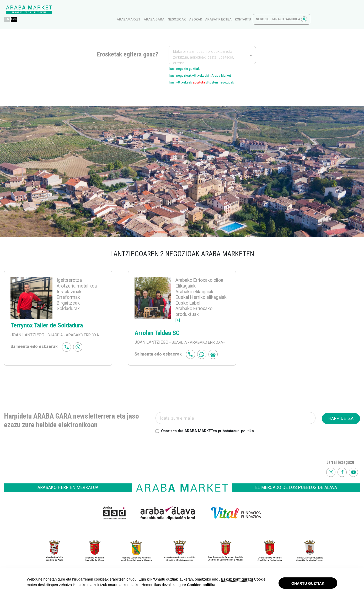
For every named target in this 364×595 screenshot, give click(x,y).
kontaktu (293, 10)
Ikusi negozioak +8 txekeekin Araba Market (210, 68)
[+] (178, 315)
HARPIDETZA (341, 420)
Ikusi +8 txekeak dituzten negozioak (212, 76)
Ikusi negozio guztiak (189, 59)
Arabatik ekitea (268, 10)
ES (57, 10)
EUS (65, 10)
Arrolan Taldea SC (157, 328)
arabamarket (178, 10)
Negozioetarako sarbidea (331, 10)
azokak (245, 10)
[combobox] (212, 45)
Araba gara (204, 10)
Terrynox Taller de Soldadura (47, 320)
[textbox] (212, 48)
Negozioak (227, 10)
